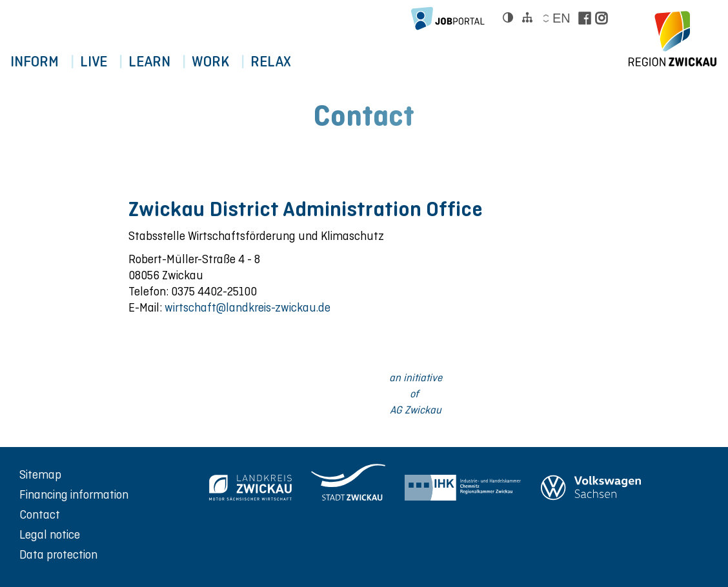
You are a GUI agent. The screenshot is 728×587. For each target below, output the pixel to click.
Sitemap (40, 474)
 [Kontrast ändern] (508, 17)
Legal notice (50, 534)
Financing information (74, 494)
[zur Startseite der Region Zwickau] (672, 39)
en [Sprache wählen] (561, 18)
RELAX (297, 62)
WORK (230, 62)
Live (102, 62)
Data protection (58, 554)
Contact (40, 514)
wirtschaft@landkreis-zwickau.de (248, 307)
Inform (37, 62)
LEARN (164, 62)
